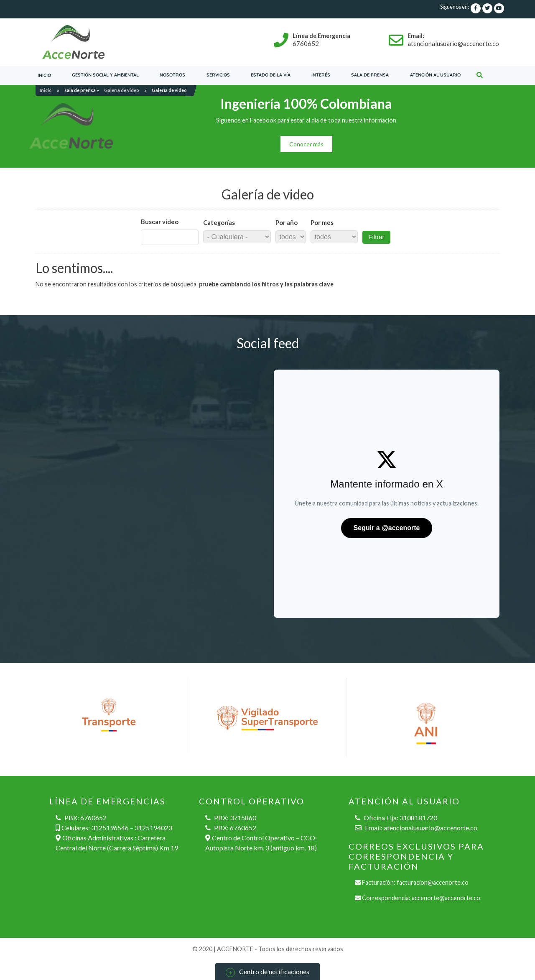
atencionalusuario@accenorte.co (431, 828)
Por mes (322, 222)
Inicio (44, 75)
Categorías (219, 222)
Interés (321, 75)
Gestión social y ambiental (105, 75)
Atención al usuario (435, 75)
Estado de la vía (271, 75)
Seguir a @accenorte (387, 528)
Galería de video (122, 90)
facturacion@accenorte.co (433, 882)
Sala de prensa (370, 75)
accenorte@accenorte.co (446, 898)
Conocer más (306, 144)
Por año (287, 222)
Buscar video (160, 222)
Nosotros (172, 75)
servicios (218, 75)
